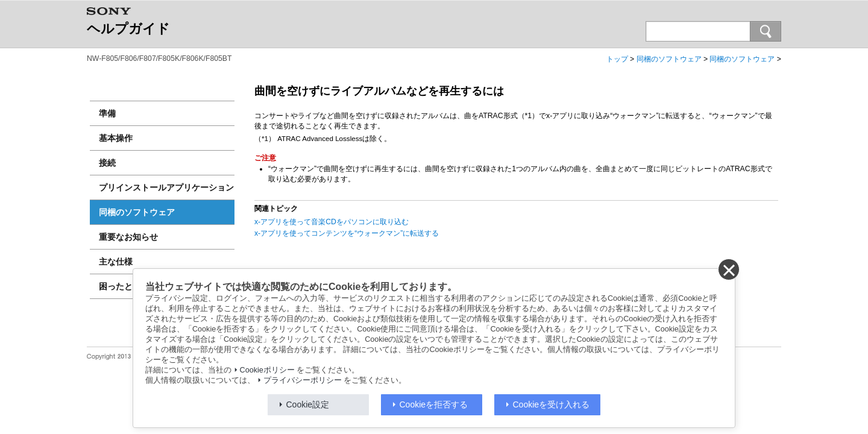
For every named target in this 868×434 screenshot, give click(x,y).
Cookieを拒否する (434, 404)
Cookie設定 (308, 404)
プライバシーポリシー (303, 380)
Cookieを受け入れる (552, 404)
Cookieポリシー (267, 370)
